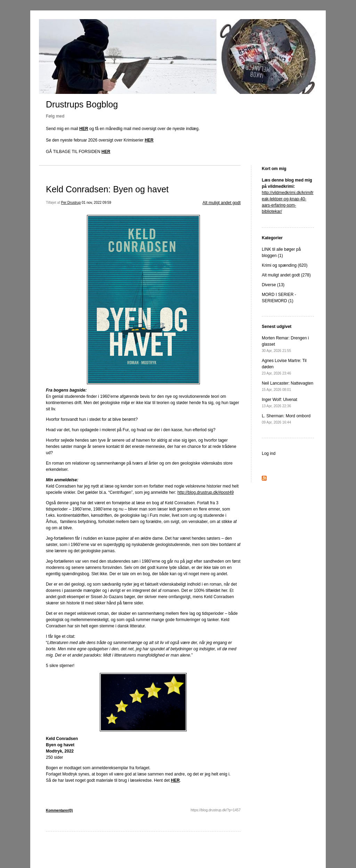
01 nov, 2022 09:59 (96, 203)
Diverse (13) (273, 285)
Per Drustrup (71, 203)
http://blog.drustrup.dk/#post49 (205, 492)
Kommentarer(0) (59, 810)
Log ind (269, 453)
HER (84, 129)
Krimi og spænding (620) (285, 265)
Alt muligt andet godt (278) (286, 275)
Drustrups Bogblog (82, 104)
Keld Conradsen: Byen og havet (107, 189)
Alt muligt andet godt (222, 203)
